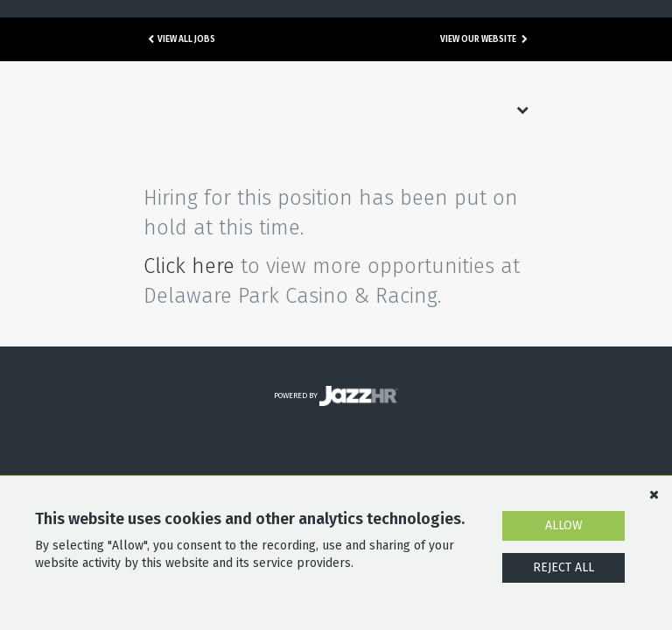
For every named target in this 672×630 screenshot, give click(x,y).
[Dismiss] (654, 494)
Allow (564, 525)
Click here (189, 266)
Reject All (563, 567)
